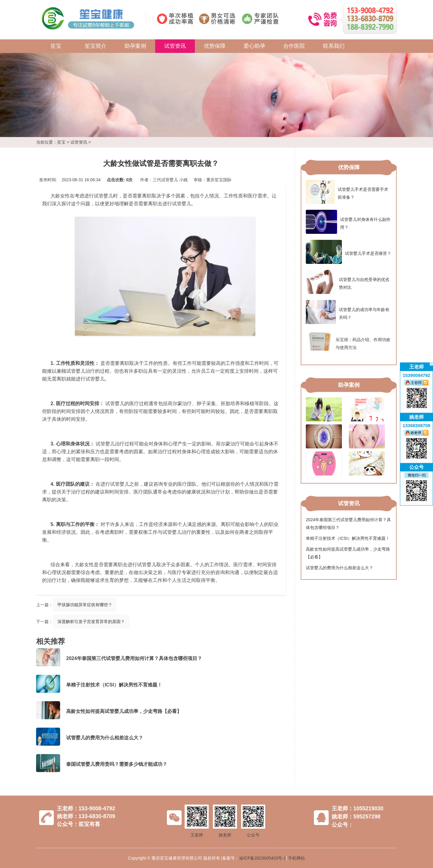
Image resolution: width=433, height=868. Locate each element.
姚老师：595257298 (356, 817)
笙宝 (56, 46)
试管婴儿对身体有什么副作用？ (348, 222)
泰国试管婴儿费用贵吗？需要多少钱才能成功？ (117, 764)
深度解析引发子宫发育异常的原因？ (91, 622)
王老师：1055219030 (358, 808)
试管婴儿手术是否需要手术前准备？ (347, 192)
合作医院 (294, 46)
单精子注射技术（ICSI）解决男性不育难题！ (114, 685)
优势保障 (215, 46)
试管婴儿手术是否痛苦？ (349, 252)
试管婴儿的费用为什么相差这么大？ (105, 738)
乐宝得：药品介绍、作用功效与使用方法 (348, 342)
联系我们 (334, 46)
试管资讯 (175, 46)
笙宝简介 (96, 46)
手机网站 (296, 858)
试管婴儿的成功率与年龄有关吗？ (348, 312)
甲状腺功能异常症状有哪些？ (85, 605)
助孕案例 (135, 46)
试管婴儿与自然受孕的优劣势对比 (348, 282)
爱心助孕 (254, 46)
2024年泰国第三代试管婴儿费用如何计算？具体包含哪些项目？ (134, 658)
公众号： (342, 825)
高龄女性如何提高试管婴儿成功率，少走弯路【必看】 (124, 711)
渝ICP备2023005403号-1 (263, 858)
